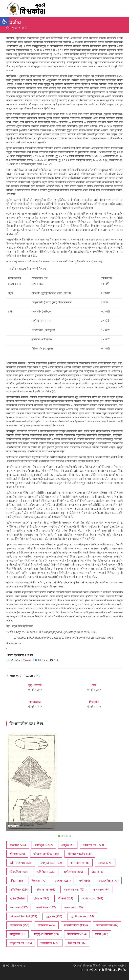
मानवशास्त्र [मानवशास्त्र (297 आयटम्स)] (19, 907)
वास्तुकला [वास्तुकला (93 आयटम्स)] (17, 934)
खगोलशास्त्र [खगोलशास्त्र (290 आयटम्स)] (73, 872)
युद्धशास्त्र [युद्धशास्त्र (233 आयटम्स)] (54, 916)
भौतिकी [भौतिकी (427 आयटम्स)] (65, 898)
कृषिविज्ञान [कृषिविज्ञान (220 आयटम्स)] (46, 872)
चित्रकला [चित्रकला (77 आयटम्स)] (39, 881)
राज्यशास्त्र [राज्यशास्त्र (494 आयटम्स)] (47, 925)
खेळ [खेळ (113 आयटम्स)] (97, 872)
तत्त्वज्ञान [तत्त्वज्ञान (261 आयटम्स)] (63, 881)
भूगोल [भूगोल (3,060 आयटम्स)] (17, 898)
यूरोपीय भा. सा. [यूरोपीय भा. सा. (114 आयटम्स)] (82, 916)
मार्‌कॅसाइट (14, 826)
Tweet (27, 660)
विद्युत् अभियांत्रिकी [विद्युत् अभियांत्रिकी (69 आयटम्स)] (46, 934)
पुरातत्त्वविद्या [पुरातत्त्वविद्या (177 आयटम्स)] (108, 881)
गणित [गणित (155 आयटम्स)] (16, 881)
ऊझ (94, 685)
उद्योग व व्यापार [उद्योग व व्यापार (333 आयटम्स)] (21, 863)
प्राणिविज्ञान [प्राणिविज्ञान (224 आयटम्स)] (19, 890)
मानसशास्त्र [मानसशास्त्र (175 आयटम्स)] (73, 907)
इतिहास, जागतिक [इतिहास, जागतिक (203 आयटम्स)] (46, 854)
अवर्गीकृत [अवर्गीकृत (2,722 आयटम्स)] (44, 845)
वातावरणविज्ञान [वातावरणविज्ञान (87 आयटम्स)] (107, 925)
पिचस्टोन (94, 702)
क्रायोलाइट (35, 702)
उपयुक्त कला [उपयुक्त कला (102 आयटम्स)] (51, 863)
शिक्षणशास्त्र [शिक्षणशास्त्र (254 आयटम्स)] (77, 934)
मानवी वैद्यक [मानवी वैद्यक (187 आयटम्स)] (46, 907)
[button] (4, 21)
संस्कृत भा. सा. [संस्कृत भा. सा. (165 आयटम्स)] (21, 943)
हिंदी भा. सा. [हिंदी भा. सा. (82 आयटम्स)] (77, 943)
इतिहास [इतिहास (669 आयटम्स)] (17, 854)
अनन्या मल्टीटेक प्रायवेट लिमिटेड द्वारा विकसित (104, 970)
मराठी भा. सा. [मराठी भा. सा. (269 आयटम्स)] (92, 898)
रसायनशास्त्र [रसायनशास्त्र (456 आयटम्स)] (19, 925)
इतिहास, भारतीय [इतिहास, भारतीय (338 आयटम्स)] (80, 854)
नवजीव (24, 28)
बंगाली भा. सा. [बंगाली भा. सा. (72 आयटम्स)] (74, 890)
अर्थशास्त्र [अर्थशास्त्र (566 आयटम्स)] (18, 845)
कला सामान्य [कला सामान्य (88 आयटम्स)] (80, 863)
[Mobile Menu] (121, 8)
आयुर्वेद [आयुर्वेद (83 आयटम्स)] (68, 845)
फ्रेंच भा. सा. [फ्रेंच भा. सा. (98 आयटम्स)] (46, 890)
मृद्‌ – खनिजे (35, 685)
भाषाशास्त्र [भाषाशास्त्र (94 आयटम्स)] (101, 890)
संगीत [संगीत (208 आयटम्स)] (102, 934)
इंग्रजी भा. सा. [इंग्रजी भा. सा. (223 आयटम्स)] (93, 845)
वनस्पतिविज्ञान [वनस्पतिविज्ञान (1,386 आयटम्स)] (76, 925)
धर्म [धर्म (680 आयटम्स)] (84, 881)
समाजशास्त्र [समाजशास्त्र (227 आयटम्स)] (50, 943)
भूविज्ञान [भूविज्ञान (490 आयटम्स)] (41, 898)
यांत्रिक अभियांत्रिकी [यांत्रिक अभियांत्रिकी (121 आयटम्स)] (23, 916)
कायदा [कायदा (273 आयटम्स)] (105, 863)
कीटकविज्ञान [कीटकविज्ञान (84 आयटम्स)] (19, 872)
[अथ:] (7, 28)
